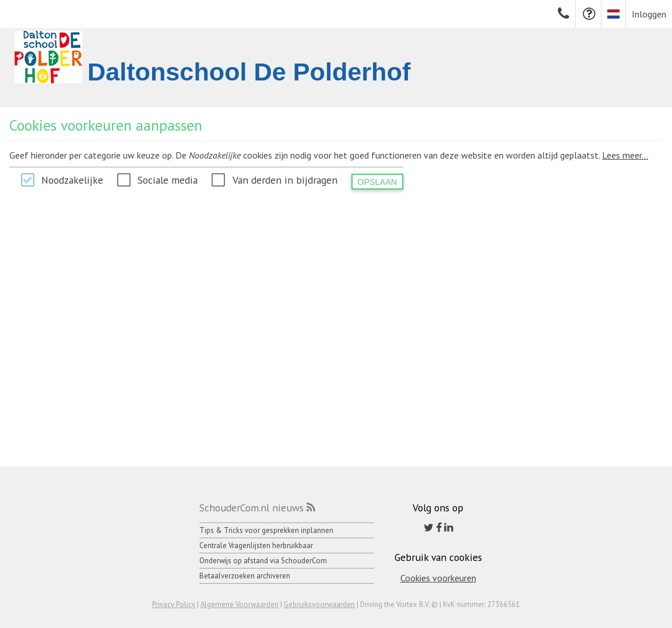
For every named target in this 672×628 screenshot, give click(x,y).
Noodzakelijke (72, 180)
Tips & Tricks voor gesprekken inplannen (266, 530)
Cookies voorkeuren (438, 578)
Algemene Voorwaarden (240, 604)
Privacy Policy (174, 604)
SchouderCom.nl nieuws (251, 508)
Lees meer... (625, 155)
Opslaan (377, 182)
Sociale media (168, 180)
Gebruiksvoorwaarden (319, 604)
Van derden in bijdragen (285, 180)
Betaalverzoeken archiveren (245, 576)
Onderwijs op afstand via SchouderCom (263, 561)
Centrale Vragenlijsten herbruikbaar (256, 545)
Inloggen (649, 14)
